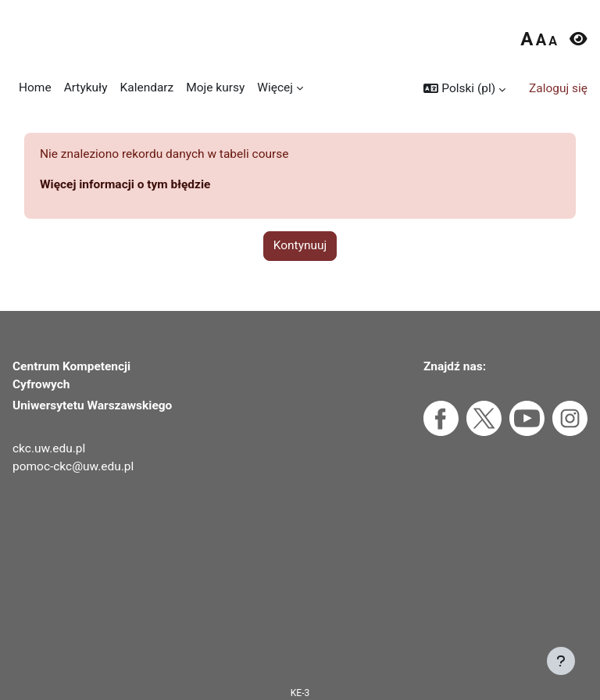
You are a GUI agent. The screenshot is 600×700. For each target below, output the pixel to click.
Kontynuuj (300, 245)
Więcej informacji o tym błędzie (125, 184)
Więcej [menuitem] (275, 87)
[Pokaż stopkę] (561, 661)
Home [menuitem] (35, 87)
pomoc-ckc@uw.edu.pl (73, 466)
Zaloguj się (558, 88)
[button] (464, 89)
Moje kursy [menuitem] (215, 87)
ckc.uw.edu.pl (49, 448)
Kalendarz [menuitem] (147, 87)
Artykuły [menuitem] (86, 87)
